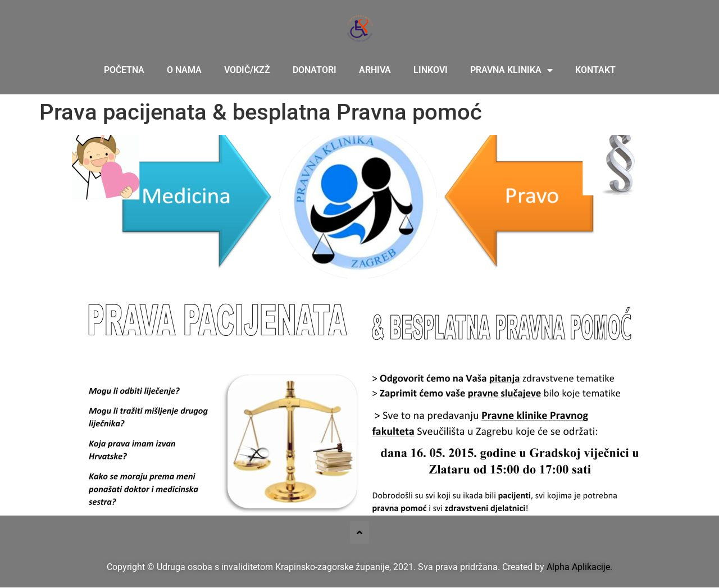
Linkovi (431, 70)
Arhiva (375, 70)
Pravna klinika (511, 70)
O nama (184, 70)
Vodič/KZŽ (247, 70)
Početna (124, 70)
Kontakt (595, 70)
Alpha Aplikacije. (579, 567)
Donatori (315, 70)
